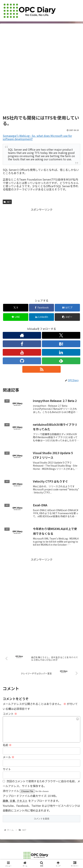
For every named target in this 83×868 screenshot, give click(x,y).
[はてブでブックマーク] (67, 308)
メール (9, 757)
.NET (7, 202)
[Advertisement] (41, 70)
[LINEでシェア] (16, 317)
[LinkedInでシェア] (42, 317)
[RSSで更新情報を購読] (41, 369)
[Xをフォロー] (61, 335)
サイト (7, 769)
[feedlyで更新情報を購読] (61, 361)
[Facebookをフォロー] (22, 344)
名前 (7, 745)
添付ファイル (11, 791)
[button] (67, 317)
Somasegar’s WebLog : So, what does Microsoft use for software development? (37, 137)
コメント (10, 714)
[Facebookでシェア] (42, 308)
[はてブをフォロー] (61, 344)
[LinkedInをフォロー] (61, 352)
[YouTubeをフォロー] (22, 352)
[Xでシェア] (16, 308)
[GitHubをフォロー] (22, 361)
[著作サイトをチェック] (22, 335)
